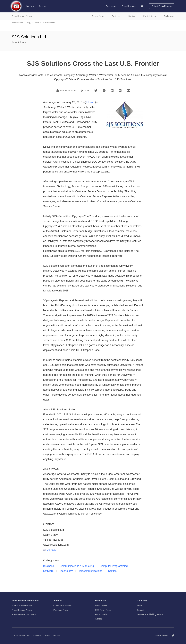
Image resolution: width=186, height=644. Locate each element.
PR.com (90, 102)
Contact (49, 550)
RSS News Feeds (103, 610)
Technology (66, 571)
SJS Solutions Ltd (48, 23)
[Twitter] (96, 91)
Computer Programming (114, 566)
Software (48, 571)
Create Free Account (63, 606)
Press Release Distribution (24, 614)
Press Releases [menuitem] (129, 6)
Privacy (56, 636)
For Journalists (102, 614)
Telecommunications (90, 571)
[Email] (128, 91)
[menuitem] (142, 6)
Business (49, 566)
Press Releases (17, 23)
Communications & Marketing (77, 566)
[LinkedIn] (112, 91)
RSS (87, 91)
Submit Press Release (162, 6)
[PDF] (120, 91)
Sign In (42, 6)
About (140, 606)
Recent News (101, 606)
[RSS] (83, 91)
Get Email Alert (68, 91)
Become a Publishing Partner (150, 614)
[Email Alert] (58, 91)
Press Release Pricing (22, 610)
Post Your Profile (61, 610)
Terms (47, 636)
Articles (99, 619)
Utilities (36, 23)
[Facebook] (104, 91)
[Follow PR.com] (172, 636)
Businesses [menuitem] (111, 6)
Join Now (30, 6)
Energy (28, 23)
